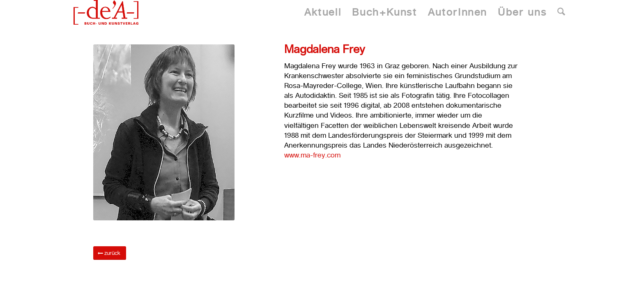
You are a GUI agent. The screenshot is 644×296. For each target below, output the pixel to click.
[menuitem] (323, 12)
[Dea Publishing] (106, 12)
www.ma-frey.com (312, 155)
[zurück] (110, 253)
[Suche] (561, 12)
